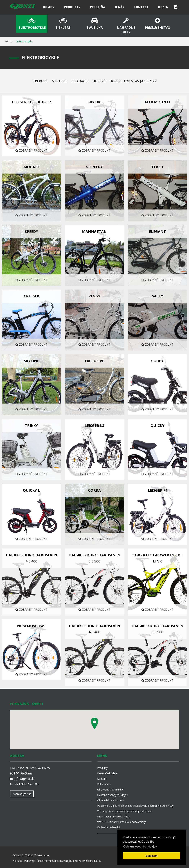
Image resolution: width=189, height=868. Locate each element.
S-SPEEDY (94, 167)
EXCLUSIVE (94, 361)
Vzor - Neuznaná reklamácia (114, 816)
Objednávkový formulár (111, 800)
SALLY (157, 296)
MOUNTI (31, 167)
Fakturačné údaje (107, 773)
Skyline (31, 361)
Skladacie (80, 81)
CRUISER (31, 296)
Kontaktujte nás (22, 794)
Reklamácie (104, 784)
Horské (99, 81)
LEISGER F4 (157, 490)
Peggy (94, 296)
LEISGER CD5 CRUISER (31, 102)
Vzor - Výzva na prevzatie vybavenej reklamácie (125, 811)
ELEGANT (157, 232)
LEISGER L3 (94, 426)
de (161, 7)
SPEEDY (31, 232)
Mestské (59, 81)
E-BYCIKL (94, 102)
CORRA (94, 490)
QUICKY (157, 426)
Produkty (102, 768)
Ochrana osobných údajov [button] (140, 847)
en (166, 7)
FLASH (157, 167)
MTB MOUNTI (157, 102)
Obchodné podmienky (110, 790)
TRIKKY (31, 426)
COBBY (157, 361)
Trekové (40, 81)
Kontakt (102, 779)
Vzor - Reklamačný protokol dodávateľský (121, 822)
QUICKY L (31, 490)
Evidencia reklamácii (109, 827)
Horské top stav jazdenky (133, 81)
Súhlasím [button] (152, 856)
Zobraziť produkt (31, 151)
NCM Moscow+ (31, 626)
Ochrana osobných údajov (112, 795)
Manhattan (94, 232)
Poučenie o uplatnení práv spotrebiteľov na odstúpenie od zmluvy (135, 806)
